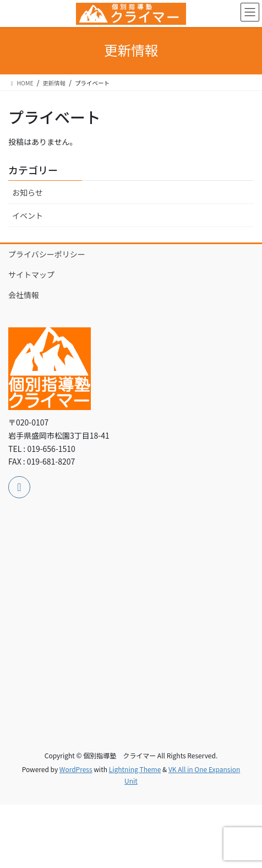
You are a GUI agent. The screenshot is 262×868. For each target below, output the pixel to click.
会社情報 (24, 295)
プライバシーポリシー (47, 254)
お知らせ (28, 192)
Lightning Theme (135, 769)
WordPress (76, 769)
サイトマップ (31, 274)
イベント (28, 215)
